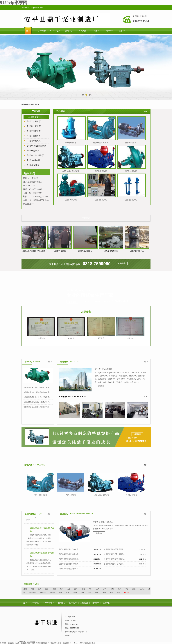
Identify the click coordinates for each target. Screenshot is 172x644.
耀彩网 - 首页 (49, 643)
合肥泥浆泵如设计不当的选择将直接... (37, 392)
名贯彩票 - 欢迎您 (6, 643)
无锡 (69, 589)
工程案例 (86, 218)
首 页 (25, 603)
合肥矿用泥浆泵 (34, 131)
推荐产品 (28, 465)
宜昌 (47, 589)
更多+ (146, 111)
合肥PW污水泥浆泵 (35, 155)
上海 (98, 589)
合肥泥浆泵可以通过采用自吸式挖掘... (37, 407)
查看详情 (101, 386)
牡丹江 (142, 589)
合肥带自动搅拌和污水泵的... (69, 564)
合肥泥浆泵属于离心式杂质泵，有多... (37, 387)
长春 (97, 593)
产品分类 (36, 111)
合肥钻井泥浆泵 (34, 141)
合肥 (61, 593)
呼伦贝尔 (43, 593)
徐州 (61, 589)
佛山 (90, 593)
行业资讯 (64, 514)
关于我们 (35, 603)
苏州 (105, 589)
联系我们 (106, 603)
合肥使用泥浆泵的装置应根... (69, 559)
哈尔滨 (53, 593)
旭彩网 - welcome (72, 643)
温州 (76, 589)
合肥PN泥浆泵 (33, 151)
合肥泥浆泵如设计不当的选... (69, 549)
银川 (54, 589)
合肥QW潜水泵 (33, 160)
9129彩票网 (40, 643)
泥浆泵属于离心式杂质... (103, 522)
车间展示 (95, 603)
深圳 (112, 589)
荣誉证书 (86, 312)
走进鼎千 (64, 362)
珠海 (32, 589)
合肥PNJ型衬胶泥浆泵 (36, 146)
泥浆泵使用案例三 (137, 251)
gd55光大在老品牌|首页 (87, 643)
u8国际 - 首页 (31, 643)
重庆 (40, 589)
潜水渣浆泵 (35, 105)
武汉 (90, 589)
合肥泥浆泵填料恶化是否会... (114, 549)
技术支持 (73, 603)
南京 (119, 589)
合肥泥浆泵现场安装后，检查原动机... (37, 402)
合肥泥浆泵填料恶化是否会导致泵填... (37, 397)
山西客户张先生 (60, 251)
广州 (68, 593)
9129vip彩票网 (14, 3)
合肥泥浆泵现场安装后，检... (69, 554)
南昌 (134, 589)
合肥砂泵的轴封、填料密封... (114, 564)
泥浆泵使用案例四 (111, 251)
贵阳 (75, 593)
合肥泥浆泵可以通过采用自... (114, 554)
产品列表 (61, 111)
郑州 (25, 589)
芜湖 (83, 589)
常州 (104, 593)
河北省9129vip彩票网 (103, 369)
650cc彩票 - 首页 (60, 643)
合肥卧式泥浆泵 (34, 136)
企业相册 (63, 397)
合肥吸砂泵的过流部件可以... (69, 569)
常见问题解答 (30, 514)
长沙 (111, 593)
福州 (82, 593)
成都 (119, 593)
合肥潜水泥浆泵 (34, 126)
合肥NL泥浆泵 (33, 165)
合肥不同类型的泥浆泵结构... (114, 559)
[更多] (126, 593)
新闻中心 (28, 362)
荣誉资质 (72, 338)
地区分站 (28, 584)
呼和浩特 (32, 593)
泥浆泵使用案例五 (85, 251)
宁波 (127, 589)
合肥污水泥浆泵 (34, 121)
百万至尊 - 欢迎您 (19, 643)
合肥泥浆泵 (34, 117)
